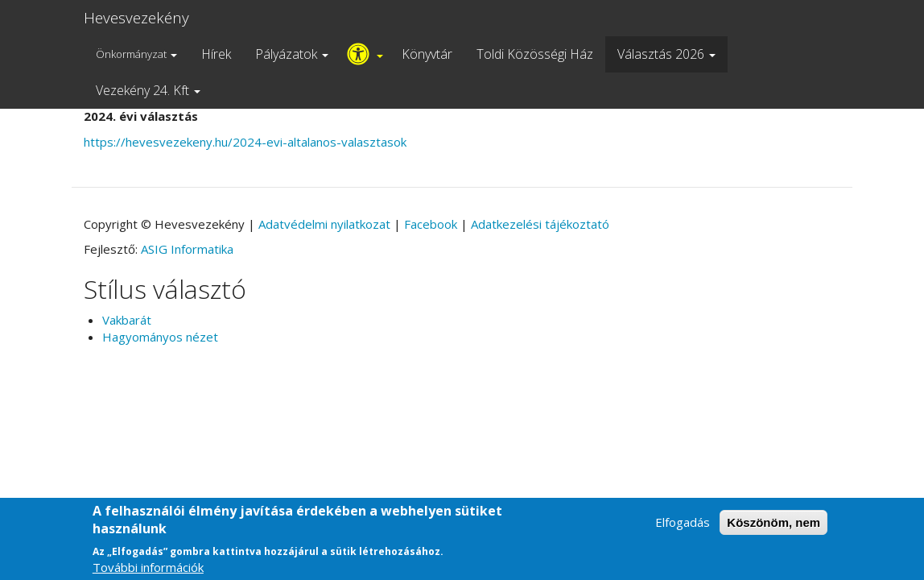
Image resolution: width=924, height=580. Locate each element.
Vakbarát (127, 320)
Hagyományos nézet (160, 337)
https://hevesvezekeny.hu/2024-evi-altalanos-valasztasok (245, 142)
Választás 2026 (666, 54)
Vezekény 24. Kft (148, 90)
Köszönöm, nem (773, 530)
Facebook (431, 224)
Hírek (216, 54)
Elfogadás (683, 529)
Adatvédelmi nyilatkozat (324, 224)
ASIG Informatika (187, 249)
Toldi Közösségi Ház (535, 54)
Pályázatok (292, 54)
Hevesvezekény (136, 18)
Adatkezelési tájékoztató (540, 224)
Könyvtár (427, 54)
